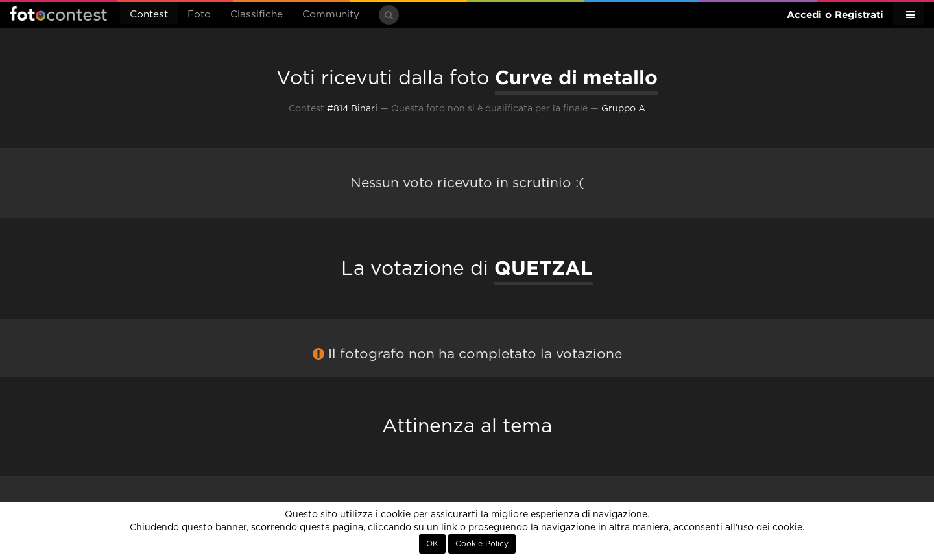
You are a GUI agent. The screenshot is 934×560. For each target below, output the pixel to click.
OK (432, 544)
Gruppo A (623, 109)
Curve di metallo (576, 77)
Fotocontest (58, 14)
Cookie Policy (482, 544)
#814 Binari (352, 109)
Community (331, 15)
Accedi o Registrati (835, 15)
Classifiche (257, 15)
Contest (149, 15)
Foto (199, 15)
